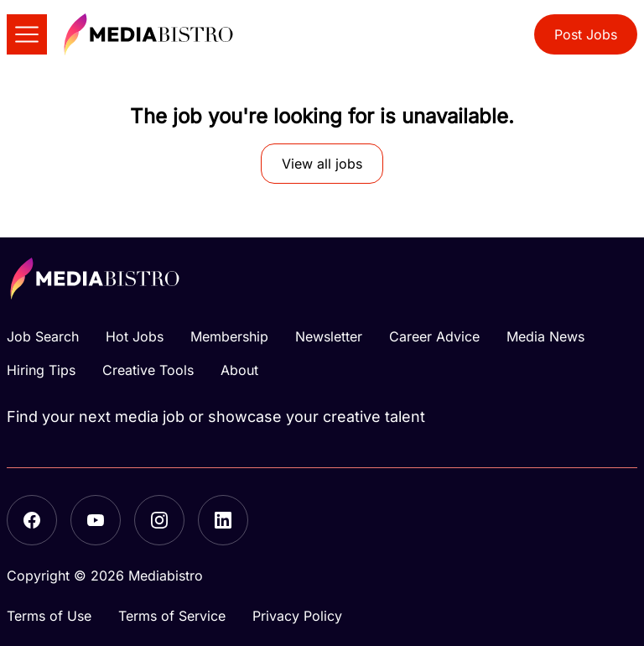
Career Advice (434, 336)
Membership (229, 336)
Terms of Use (49, 616)
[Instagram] (159, 520)
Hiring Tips (41, 370)
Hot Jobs (135, 336)
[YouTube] (96, 520)
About (239, 370)
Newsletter (329, 336)
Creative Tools (148, 370)
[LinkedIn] (223, 520)
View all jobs (322, 164)
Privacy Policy (297, 616)
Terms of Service (172, 616)
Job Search (43, 336)
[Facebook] (32, 520)
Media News (545, 336)
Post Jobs (586, 34)
